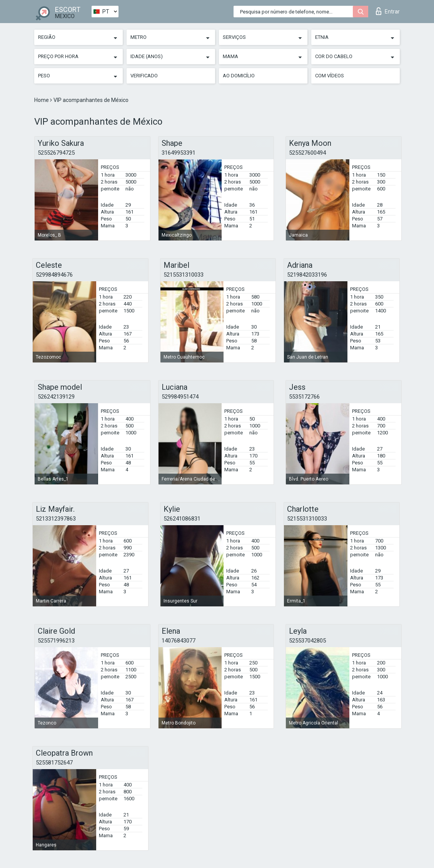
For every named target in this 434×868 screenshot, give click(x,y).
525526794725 (56, 153)
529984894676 (54, 275)
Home (42, 100)
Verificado (144, 76)
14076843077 (179, 641)
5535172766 (304, 397)
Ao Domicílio (239, 76)
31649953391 (179, 153)
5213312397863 (56, 519)
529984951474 (180, 397)
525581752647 (54, 763)
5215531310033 (184, 275)
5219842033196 (307, 275)
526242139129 (56, 397)
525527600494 (307, 153)
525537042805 (307, 641)
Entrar (388, 11)
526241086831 (182, 519)
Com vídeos (330, 76)
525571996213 (56, 641)
